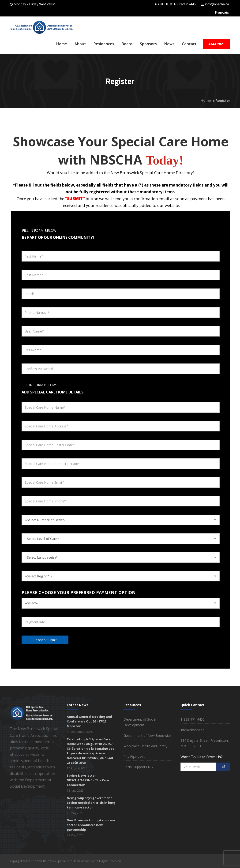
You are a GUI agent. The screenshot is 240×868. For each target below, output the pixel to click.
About (80, 44)
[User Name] (121, 331)
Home (62, 44)
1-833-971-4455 (186, 4)
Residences (104, 44)
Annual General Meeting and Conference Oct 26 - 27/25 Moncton (89, 721)
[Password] (121, 350)
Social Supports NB (138, 767)
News (169, 44)
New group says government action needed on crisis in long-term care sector (92, 803)
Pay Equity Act (134, 757)
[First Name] (121, 256)
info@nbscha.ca (217, 4)
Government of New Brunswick (147, 735)
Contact (189, 44)
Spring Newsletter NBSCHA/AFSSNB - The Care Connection (88, 780)
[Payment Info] (121, 622)
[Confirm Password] (121, 369)
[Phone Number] (121, 312)
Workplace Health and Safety (145, 746)
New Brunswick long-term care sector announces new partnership (91, 825)
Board (127, 44)
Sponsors (148, 44)
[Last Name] (121, 275)
